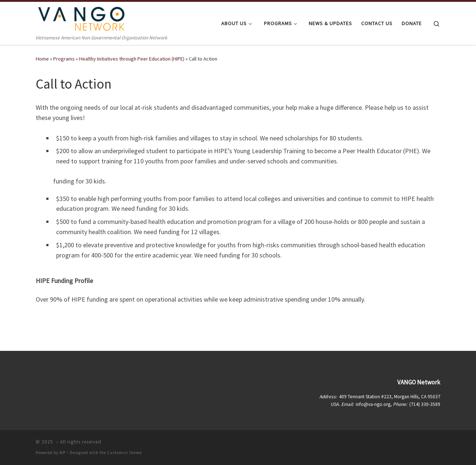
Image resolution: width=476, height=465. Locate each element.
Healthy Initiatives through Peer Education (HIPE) (132, 59)
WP (63, 453)
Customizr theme (124, 453)
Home (42, 59)
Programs (64, 59)
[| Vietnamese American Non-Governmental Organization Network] (81, 18)
